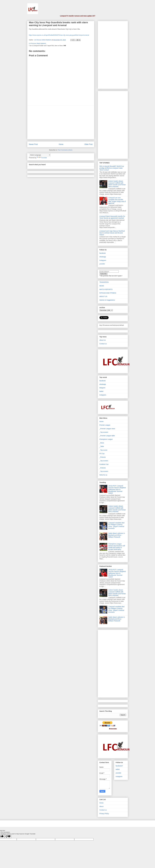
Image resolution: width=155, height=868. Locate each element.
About (101, 806)
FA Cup (102, 454)
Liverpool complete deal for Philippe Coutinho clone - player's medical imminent (116, 525)
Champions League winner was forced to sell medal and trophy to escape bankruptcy (117, 547)
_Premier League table (107, 436)
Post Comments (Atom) (65, 150)
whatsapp (103, 257)
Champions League (106, 439)
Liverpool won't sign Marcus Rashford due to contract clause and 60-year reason (112, 233)
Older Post (89, 144)
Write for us (103, 475)
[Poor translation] (8, 836)
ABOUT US (103, 296)
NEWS (102, 286)
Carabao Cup (104, 464)
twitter (101, 391)
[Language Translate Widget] (40, 155)
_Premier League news (107, 429)
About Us (103, 340)
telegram (102, 388)
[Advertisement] (61, 122)
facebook (103, 253)
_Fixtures (103, 457)
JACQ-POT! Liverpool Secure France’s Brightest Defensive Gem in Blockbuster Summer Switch (117, 489)
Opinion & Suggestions (107, 300)
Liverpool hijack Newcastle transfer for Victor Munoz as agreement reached (112, 217)
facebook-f (119, 766)
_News (102, 443)
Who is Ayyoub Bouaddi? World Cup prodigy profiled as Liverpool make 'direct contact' (112, 168)
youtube (102, 264)
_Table (102, 446)
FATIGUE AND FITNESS (108, 293)
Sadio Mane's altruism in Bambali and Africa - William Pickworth (117, 535)
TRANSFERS (104, 282)
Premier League (105, 425)
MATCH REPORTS (106, 289)
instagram (103, 260)
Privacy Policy (104, 814)
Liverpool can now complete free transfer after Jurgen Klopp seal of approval (117, 200)
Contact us (103, 344)
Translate (42, 158)
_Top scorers (104, 432)
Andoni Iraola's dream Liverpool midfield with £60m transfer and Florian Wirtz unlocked (117, 184)
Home (61, 144)
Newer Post (33, 144)
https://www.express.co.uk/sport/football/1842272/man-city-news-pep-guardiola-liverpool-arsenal (59, 35)
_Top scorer (103, 450)
